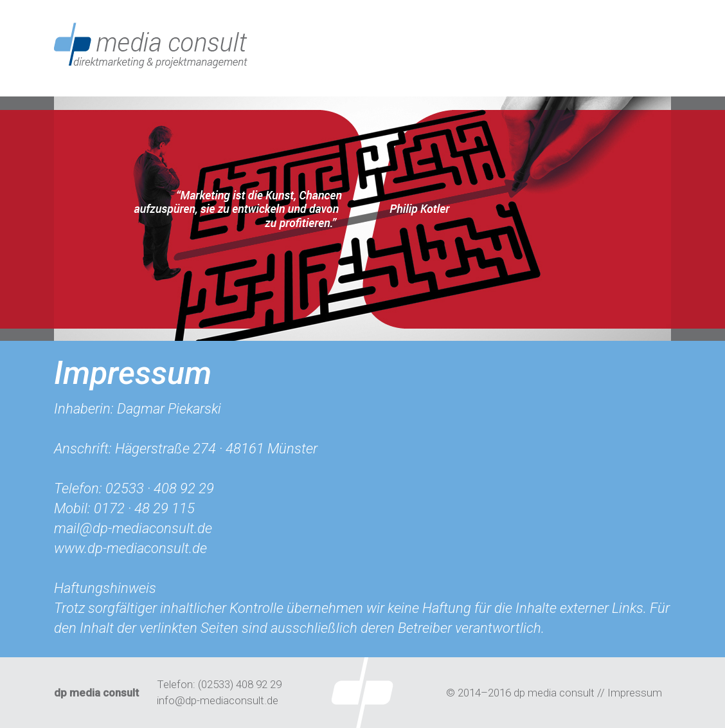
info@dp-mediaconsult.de (218, 700)
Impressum (635, 693)
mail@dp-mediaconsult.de (133, 528)
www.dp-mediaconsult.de (130, 548)
